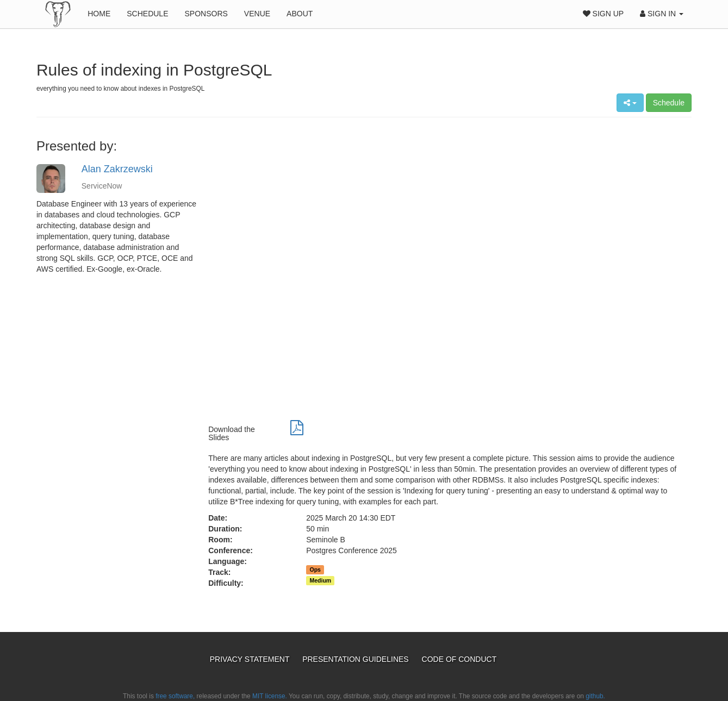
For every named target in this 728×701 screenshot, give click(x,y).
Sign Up (603, 14)
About (300, 14)
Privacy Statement (251, 659)
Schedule (147, 14)
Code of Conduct (459, 659)
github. (595, 696)
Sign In (662, 14)
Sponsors (206, 14)
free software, (175, 696)
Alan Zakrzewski (117, 169)
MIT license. (270, 696)
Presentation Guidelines (356, 659)
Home (99, 14)
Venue (257, 14)
